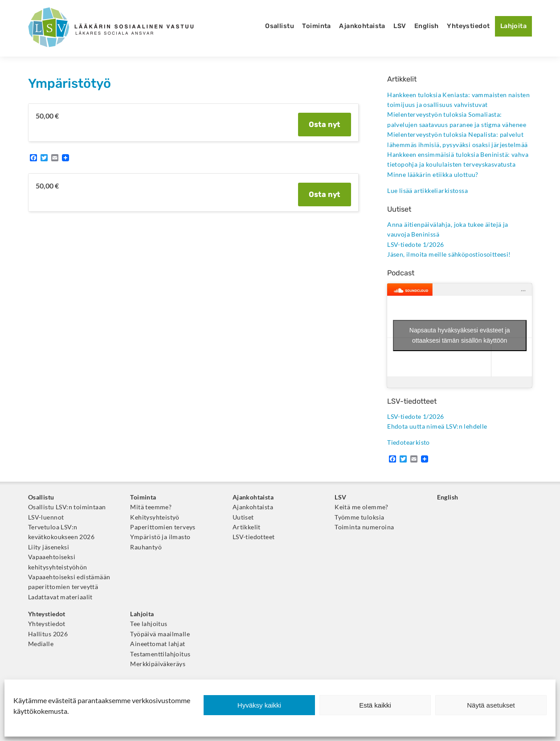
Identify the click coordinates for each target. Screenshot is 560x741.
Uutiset (243, 517)
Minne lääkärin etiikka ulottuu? (433, 175)
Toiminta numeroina (364, 527)
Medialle (41, 644)
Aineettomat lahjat (157, 644)
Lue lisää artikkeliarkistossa (427, 191)
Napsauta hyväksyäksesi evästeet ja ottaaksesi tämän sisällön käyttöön (460, 335)
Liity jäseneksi (49, 547)
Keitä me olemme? (362, 507)
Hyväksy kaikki (259, 705)
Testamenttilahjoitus (160, 654)
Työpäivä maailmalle (160, 634)
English (427, 26)
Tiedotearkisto (409, 442)
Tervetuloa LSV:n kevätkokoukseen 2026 (61, 532)
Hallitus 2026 (48, 634)
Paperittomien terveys (163, 527)
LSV (400, 26)
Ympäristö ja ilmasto (160, 537)
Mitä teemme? (151, 507)
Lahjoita (513, 26)
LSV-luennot (46, 517)
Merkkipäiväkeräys (158, 664)
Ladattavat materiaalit (60, 597)
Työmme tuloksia (359, 517)
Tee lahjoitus (149, 624)
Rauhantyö (146, 547)
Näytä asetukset (491, 705)
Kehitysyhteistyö (155, 517)
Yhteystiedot (468, 26)
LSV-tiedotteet (254, 537)
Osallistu (280, 26)
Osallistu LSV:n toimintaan (67, 507)
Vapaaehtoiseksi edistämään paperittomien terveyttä (69, 582)
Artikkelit (247, 527)
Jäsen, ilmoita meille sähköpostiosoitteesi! (449, 254)
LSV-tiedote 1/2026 (415, 245)
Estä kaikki (375, 705)
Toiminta (316, 26)
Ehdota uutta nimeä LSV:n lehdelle (437, 426)
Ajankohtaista (362, 26)
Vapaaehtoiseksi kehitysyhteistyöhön (58, 562)
